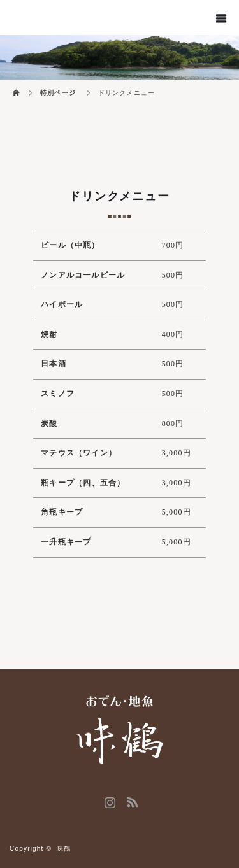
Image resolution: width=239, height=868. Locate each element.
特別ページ (58, 93)
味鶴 (64, 849)
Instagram (108, 800)
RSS (131, 800)
